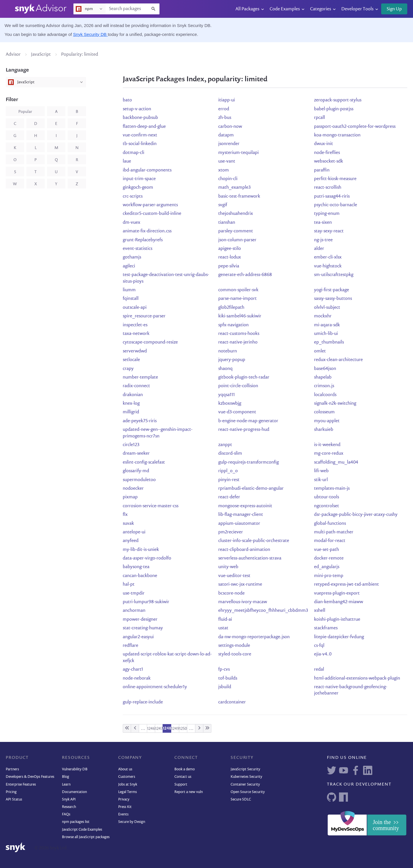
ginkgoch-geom (138, 188)
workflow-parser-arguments (150, 205)
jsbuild (225, 687)
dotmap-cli (134, 153)
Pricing (11, 792)
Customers (127, 777)
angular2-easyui (138, 637)
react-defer (229, 497)
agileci (129, 266)
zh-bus (225, 118)
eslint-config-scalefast (144, 462)
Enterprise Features (21, 785)
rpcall (320, 118)
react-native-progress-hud (244, 430)
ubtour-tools (327, 497)
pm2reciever (231, 532)
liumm (129, 290)
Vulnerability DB (75, 769)
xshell (320, 611)
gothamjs (132, 257)
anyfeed (131, 541)
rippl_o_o (228, 471)
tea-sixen (323, 223)
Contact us (183, 777)
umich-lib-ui (326, 334)
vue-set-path (327, 550)
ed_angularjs (327, 567)
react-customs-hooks (239, 334)
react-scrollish (328, 188)
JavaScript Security (245, 769)
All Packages (247, 9)
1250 (183, 729)
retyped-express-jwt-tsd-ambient (346, 585)
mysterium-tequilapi (238, 153)
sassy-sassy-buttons (333, 299)
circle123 (131, 445)
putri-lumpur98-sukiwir (146, 602)
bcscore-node (231, 593)
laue (127, 161)
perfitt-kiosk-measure (335, 179)
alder (319, 249)
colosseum (324, 412)
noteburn (228, 351)
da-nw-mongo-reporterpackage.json (254, 637)
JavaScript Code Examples (82, 830)
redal (319, 670)
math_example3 (234, 188)
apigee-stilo (230, 249)
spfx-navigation (233, 325)
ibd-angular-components (147, 170)
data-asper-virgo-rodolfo (147, 558)
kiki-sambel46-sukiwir (240, 316)
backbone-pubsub (140, 118)
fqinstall (131, 299)
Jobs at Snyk (128, 785)
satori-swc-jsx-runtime (240, 585)
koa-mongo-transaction (337, 135)
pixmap (130, 497)
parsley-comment (236, 231)
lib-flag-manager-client (241, 515)
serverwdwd (135, 351)
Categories (321, 9)
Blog (66, 777)
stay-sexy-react (329, 231)
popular (25, 112)
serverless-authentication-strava (250, 558)
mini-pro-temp (329, 576)
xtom (224, 170)
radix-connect (136, 386)
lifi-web (321, 471)
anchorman (134, 611)
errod (224, 109)
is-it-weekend (327, 445)
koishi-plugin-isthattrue (337, 620)
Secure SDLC (241, 799)
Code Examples (285, 9)
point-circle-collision (238, 386)
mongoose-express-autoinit (245, 506)
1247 (159, 729)
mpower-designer (140, 620)
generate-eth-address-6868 (245, 275)
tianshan (227, 223)
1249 (175, 729)
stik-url (321, 480)
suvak (128, 524)
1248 (167, 728)
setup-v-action (137, 109)
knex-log (131, 404)
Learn (66, 785)
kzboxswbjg (230, 404)
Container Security (245, 785)
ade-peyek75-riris (140, 421)
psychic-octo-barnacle (336, 205)
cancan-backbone (140, 576)
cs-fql (319, 646)
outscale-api (135, 308)
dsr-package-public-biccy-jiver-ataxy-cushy (356, 515)
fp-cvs (224, 670)
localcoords (325, 395)
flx (125, 515)
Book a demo (185, 769)
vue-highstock (328, 266)
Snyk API (69, 799)
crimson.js (324, 386)
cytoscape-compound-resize (150, 342)
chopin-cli (228, 179)
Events (123, 814)
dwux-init (324, 144)
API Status (14, 799)
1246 (151, 729)
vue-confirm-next (140, 135)
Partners (12, 769)
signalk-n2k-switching (335, 404)
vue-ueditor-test (234, 576)
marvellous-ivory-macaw (243, 602)
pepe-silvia (229, 266)
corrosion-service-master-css (151, 506)
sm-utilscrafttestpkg (334, 275)
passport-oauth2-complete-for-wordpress (355, 127)
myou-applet (327, 421)
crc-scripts (133, 196)
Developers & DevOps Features (30, 777)
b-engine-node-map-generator (248, 421)
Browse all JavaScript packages (86, 837)
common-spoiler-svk (238, 290)
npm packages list (76, 822)
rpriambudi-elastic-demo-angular (251, 489)
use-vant (227, 161)
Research (69, 807)
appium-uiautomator (239, 524)
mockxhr (323, 316)
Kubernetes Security (246, 777)
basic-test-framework (239, 196)
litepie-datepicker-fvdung (339, 637)
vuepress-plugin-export (337, 593)
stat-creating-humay (143, 628)
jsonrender (229, 144)
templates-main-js (332, 489)
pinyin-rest (229, 480)
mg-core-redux (329, 454)
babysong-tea (136, 567)
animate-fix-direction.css (147, 231)
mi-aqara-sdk (327, 325)
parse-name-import (237, 299)
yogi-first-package (332, 290)
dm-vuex (132, 223)
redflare (130, 646)
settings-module (234, 646)
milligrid (131, 412)
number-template (140, 377)
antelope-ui (134, 532)
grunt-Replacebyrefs (143, 240)
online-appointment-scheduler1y (155, 687)
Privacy (124, 799)
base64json (325, 369)
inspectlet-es (135, 325)
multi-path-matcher (334, 532)
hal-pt (129, 585)
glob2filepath (231, 308)
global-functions (330, 524)
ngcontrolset (327, 506)
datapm (226, 135)
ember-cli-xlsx (328, 257)
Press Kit (125, 807)
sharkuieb (324, 430)
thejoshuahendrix (236, 214)
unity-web (228, 567)
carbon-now (230, 127)
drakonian (133, 395)
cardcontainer (232, 702)
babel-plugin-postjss (334, 109)
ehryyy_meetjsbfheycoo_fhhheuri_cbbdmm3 (263, 611)
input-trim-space (139, 179)
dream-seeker (136, 454)
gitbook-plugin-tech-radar (244, 377)
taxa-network (136, 334)
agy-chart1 (133, 670)
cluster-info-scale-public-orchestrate (254, 541)
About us (125, 769)
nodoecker (133, 489)
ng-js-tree (323, 240)
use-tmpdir (134, 593)
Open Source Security (248, 792)
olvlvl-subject (327, 308)
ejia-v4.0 (323, 654)
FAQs (66, 814)
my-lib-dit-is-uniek (141, 550)
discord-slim (230, 454)
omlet (320, 351)
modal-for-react (330, 541)
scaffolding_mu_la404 (336, 462)
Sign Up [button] (394, 9)
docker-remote (329, 558)
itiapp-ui (227, 100)
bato (127, 100)
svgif (223, 205)
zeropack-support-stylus (338, 100)
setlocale (131, 360)
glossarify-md (136, 471)
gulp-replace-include (143, 702)
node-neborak (137, 678)
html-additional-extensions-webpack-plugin (357, 678)
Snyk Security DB (90, 34)
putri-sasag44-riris (332, 196)
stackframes (326, 628)
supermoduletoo (139, 480)
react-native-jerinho (238, 342)
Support (181, 785)
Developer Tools (357, 9)
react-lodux (230, 257)
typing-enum (327, 214)
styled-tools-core (235, 654)
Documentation (74, 792)
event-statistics (138, 249)
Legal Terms (127, 792)
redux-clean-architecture (338, 360)
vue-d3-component (237, 412)
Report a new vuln (189, 792)
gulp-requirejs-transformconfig (249, 462)
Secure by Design (132, 822)
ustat (223, 628)
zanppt (225, 445)
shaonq (225, 369)
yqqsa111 (227, 395)
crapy (128, 369)
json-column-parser (237, 240)
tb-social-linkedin (140, 144)
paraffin (322, 170)
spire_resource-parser (144, 316)
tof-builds (228, 678)
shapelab (323, 377)
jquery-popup (232, 360)
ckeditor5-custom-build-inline (152, 214)
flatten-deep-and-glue (144, 127)
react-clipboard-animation (244, 550)
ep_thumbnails (329, 342)
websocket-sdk (329, 161)
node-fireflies (327, 153)
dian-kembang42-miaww (339, 602)
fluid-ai (225, 620)
